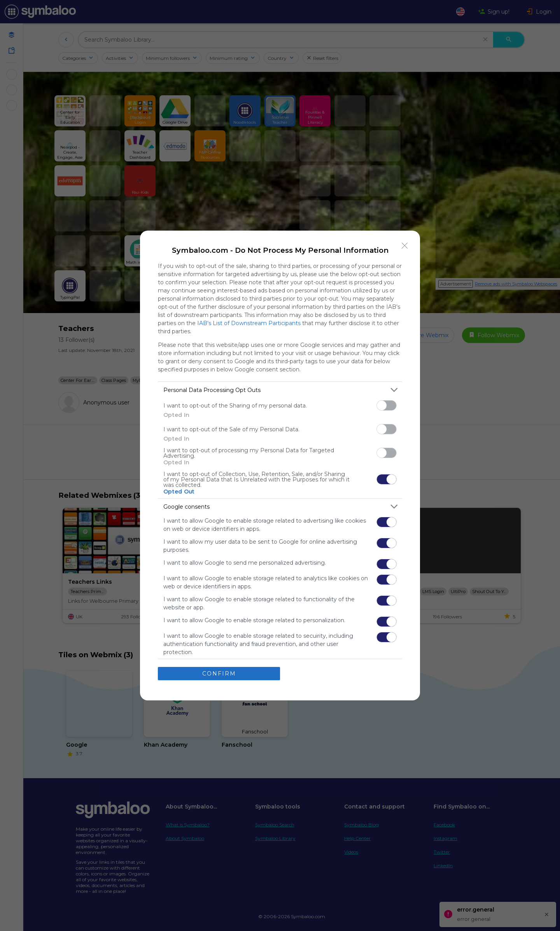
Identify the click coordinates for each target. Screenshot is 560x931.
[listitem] (280, 390)
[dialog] (280, 465)
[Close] (405, 246)
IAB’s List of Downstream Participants (249, 323)
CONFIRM (219, 673)
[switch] (387, 405)
